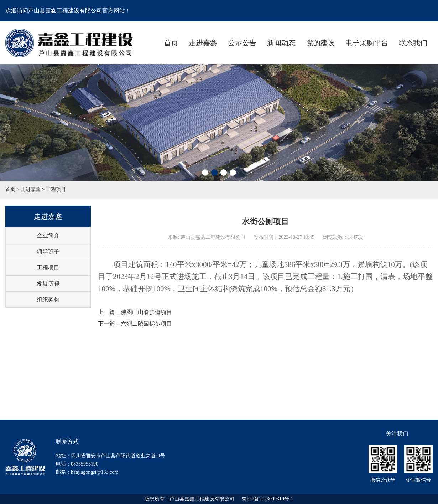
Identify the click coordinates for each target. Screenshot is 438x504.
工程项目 (56, 189)
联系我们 (413, 43)
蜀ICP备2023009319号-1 (267, 499)
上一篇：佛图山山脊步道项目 (135, 312)
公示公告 (242, 43)
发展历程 (48, 284)
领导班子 (48, 251)
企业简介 (48, 235)
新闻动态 (281, 43)
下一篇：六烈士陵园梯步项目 (135, 323)
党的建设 (320, 43)
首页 (171, 43)
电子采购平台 (367, 43)
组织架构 (48, 300)
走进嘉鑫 (203, 43)
